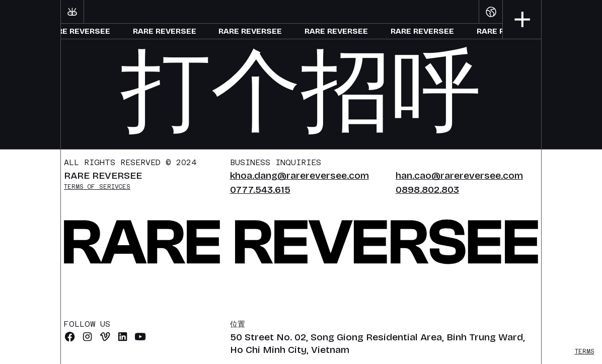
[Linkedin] (123, 337)
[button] (490, 12)
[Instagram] (87, 337)
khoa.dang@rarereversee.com (299, 175)
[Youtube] (140, 337)
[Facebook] (70, 337)
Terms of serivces (97, 187)
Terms (585, 351)
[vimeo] (105, 337)
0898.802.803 (427, 190)
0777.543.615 (260, 190)
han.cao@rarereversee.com (459, 175)
